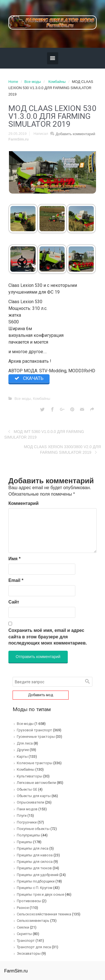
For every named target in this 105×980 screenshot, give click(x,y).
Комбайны (57, 82)
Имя (14, 559)
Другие (23, 750)
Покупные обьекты (33, 829)
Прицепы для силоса (35, 862)
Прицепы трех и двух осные (40, 894)
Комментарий (24, 503)
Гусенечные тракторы (36, 737)
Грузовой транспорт (34, 730)
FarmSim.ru (18, 139)
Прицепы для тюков (34, 868)
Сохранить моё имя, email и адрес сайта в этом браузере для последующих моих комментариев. (48, 637)
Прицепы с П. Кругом (35, 888)
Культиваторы (30, 776)
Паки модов (27, 809)
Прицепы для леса (33, 848)
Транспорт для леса (34, 947)
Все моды (33, 82)
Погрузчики (27, 822)
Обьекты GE (27, 789)
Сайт (14, 602)
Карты (22, 756)
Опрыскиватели (31, 802)
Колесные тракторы (35, 763)
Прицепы (25, 842)
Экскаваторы (29, 953)
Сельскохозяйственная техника (44, 914)
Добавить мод (40, 695)
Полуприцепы (29, 835)
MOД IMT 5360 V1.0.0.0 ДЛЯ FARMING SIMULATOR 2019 (44, 434)
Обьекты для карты (34, 796)
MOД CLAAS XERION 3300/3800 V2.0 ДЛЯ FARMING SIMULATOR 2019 (62, 450)
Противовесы (29, 901)
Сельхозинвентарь (33, 921)
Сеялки (23, 927)
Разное (23, 908)
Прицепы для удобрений (38, 875)
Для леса (25, 743)
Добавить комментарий (75, 134)
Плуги (22, 815)
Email (16, 580)
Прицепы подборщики (36, 881)
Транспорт (26, 941)
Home (13, 82)
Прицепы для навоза (35, 855)
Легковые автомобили (36, 783)
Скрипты (24, 934)
